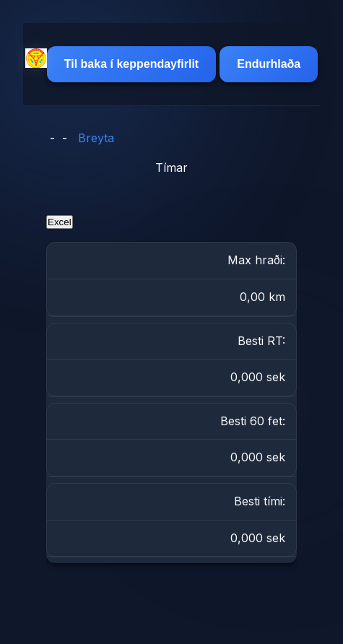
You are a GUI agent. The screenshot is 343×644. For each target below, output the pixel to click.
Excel (60, 222)
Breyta (96, 138)
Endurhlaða (269, 64)
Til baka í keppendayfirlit (131, 64)
